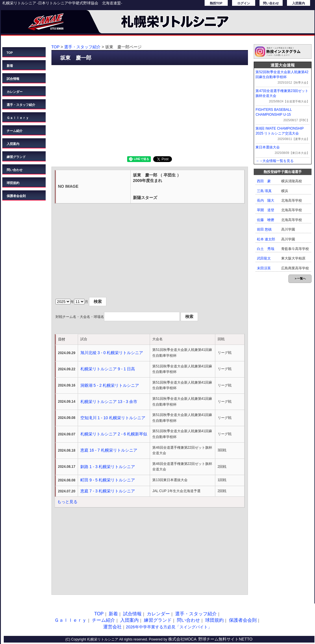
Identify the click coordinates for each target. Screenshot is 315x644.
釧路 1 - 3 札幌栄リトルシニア (108, 467)
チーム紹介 (15, 131)
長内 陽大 (266, 200)
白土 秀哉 (266, 249)
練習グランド (16, 157)
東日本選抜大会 (268, 147)
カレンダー (15, 92)
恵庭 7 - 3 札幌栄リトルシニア (108, 491)
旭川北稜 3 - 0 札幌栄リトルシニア (112, 353)
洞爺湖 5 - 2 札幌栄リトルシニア (110, 385)
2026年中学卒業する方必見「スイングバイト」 (169, 627)
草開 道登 (266, 210)
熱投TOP (216, 3)
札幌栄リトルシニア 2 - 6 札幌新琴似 (114, 434)
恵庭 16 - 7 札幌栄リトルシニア (109, 450)
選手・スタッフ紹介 (21, 105)
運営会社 (112, 627)
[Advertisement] (150, 110)
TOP (10, 53)
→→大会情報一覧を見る (275, 161)
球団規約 (13, 183)
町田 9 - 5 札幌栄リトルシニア (108, 480)
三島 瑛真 (264, 191)
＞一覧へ (300, 278)
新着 (10, 66)
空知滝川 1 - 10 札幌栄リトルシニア (113, 418)
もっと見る (67, 502)
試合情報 (13, 79)
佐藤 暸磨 (266, 220)
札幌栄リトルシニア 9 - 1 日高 (108, 369)
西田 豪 (264, 181)
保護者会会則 (16, 196)
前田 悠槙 (264, 229)
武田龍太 (264, 258)
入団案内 (299, 3)
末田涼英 (264, 268)
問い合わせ (271, 3)
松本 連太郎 (266, 239)
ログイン (244, 3)
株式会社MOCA (182, 639)
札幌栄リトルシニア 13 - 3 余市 (109, 402)
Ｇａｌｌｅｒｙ (18, 118)
